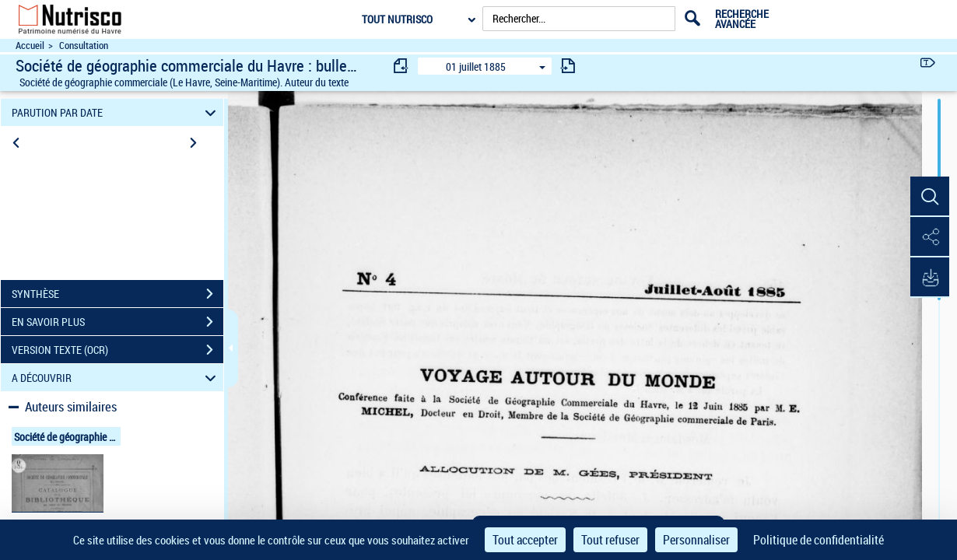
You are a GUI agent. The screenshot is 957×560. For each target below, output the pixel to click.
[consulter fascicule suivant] (568, 66)
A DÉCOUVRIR (116, 378)
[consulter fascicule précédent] (401, 66)
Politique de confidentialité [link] (819, 540)
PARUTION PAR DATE (116, 112)
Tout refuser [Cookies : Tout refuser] (610, 540)
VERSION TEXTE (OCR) (117, 350)
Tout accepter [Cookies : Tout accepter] (525, 540)
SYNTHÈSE (117, 294)
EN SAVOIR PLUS (117, 322)
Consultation (84, 45)
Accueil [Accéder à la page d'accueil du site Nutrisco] (30, 45)
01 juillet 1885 (476, 66)
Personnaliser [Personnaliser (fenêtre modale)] (696, 540)
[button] (930, 197)
